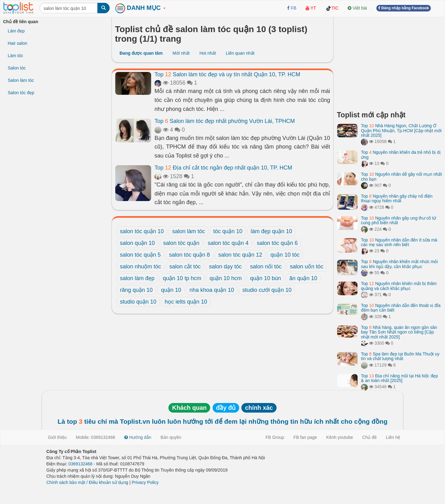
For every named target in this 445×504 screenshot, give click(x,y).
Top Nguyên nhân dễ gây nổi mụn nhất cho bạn (401, 176)
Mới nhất (181, 53)
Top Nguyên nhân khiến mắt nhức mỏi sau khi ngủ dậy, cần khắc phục (399, 264)
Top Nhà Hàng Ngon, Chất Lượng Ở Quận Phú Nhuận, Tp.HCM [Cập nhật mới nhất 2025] (401, 130)
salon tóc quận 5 (140, 255)
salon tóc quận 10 (142, 231)
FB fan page (305, 437)
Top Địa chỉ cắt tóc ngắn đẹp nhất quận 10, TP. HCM (223, 168)
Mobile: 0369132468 (96, 437)
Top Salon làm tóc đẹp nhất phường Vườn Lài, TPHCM (225, 121)
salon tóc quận (181, 243)
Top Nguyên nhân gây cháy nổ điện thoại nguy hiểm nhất (397, 198)
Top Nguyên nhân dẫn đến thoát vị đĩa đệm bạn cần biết (401, 308)
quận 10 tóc (285, 255)
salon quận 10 (137, 243)
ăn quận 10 (303, 278)
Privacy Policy (145, 482)
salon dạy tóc (225, 267)
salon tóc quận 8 (189, 255)
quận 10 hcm (226, 278)
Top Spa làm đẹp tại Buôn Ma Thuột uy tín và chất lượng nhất (400, 356)
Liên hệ (393, 437)
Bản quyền (171, 437)
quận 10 (171, 290)
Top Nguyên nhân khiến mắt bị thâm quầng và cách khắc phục (399, 286)
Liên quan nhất (240, 53)
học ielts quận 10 (186, 302)
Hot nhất (208, 53)
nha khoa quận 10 (212, 290)
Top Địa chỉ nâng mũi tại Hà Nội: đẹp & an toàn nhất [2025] (399, 378)
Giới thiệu (57, 437)
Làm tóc (15, 56)
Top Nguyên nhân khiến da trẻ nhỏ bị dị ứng (401, 155)
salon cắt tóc (185, 267)
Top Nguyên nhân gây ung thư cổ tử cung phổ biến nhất (398, 220)
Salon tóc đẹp (21, 93)
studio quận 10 (138, 302)
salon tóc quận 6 (277, 243)
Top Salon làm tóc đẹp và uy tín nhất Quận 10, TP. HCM (227, 74)
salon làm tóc (189, 231)
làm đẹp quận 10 (271, 231)
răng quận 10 (136, 290)
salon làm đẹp (137, 278)
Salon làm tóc (21, 80)
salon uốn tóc (307, 267)
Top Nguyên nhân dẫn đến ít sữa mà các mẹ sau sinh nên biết (399, 242)
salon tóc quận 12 (240, 255)
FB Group (275, 437)
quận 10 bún (265, 278)
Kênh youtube (340, 437)
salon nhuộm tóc (140, 267)
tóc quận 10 (228, 231)
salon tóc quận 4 (228, 243)
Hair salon (17, 43)
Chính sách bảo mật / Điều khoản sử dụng (87, 482)
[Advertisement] (389, 62)
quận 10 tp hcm (182, 278)
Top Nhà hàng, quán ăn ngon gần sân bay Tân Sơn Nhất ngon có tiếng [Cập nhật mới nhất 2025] (399, 332)
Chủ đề (369, 437)
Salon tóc (17, 68)
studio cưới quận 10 (267, 290)
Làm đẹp (16, 31)
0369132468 (80, 464)
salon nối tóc (266, 267)
